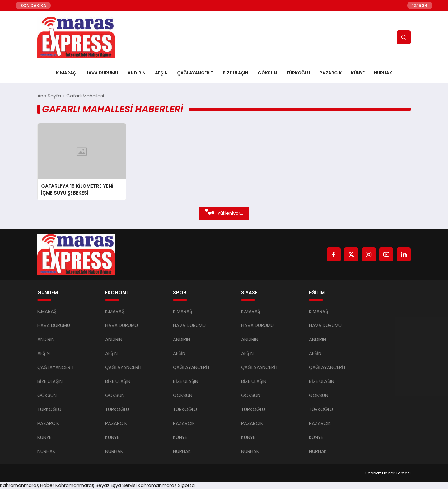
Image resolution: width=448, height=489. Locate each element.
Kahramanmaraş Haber (27, 485)
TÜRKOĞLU (298, 73)
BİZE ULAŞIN (236, 73)
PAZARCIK (331, 73)
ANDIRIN (137, 73)
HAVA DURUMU (102, 73)
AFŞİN (161, 73)
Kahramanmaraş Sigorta (166, 485)
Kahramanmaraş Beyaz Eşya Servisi (96, 485)
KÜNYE (358, 73)
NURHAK (383, 73)
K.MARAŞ (66, 73)
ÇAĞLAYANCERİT (195, 73)
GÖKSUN (267, 73)
